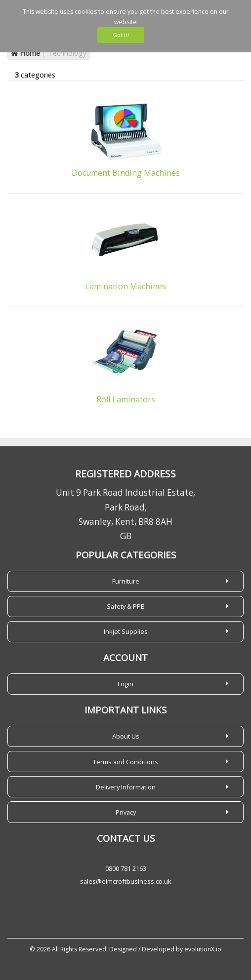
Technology (67, 53)
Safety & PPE (125, 606)
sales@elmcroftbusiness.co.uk (126, 881)
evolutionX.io (203, 949)
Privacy (126, 812)
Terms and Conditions (125, 762)
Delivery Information (126, 787)
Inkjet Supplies (126, 631)
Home (26, 53)
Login (125, 684)
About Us (126, 736)
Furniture (126, 581)
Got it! (121, 35)
